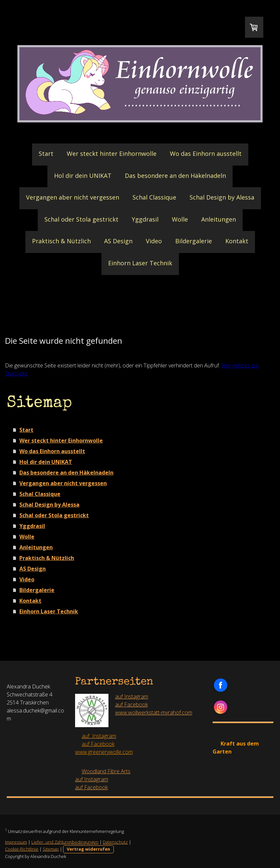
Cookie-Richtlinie (22, 849)
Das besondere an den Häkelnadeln (175, 176)
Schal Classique (154, 197)
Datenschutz (115, 842)
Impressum (16, 842)
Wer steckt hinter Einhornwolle (112, 154)
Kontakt (237, 241)
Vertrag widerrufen (88, 849)
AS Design (118, 241)
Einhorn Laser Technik (140, 263)
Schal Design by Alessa (222, 197)
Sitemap (51, 849)
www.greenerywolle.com (104, 752)
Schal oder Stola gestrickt (81, 219)
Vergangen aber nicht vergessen (73, 197)
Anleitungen (219, 219)
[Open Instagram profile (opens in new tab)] (221, 707)
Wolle (180, 219)
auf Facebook (131, 704)
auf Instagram (132, 696)
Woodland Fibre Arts (106, 771)
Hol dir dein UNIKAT (83, 176)
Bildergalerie (194, 241)
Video (154, 241)
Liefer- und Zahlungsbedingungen (65, 842)
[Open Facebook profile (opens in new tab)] (221, 685)
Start (46, 154)
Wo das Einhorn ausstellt (206, 154)
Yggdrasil (145, 219)
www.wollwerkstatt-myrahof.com (154, 712)
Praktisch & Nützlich (61, 241)
